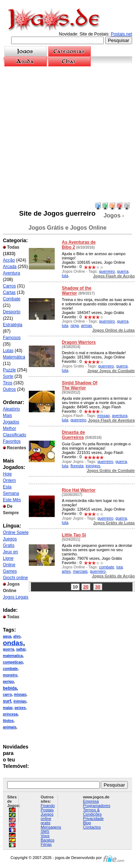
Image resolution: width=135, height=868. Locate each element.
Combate (12, 299)
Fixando (48, 806)
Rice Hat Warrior (79, 490)
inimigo (20, 701)
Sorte (8, 376)
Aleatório (11, 409)
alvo (17, 636)
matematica (13, 656)
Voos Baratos (48, 838)
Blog (87, 823)
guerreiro (107, 271)
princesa (10, 714)
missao (20, 695)
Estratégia (13, 325)
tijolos (8, 721)
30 (98, 587)
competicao (13, 662)
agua (7, 636)
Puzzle (9, 370)
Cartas (9, 292)
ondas (13, 643)
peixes (20, 708)
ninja (75, 325)
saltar (21, 649)
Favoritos (12, 441)
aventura (120, 416)
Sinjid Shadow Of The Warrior (80, 385)
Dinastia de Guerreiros (73, 435)
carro (7, 695)
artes (66, 571)
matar (8, 708)
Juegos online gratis (47, 818)
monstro (10, 675)
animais (10, 727)
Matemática (14, 357)
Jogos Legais (16, 597)
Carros (9, 286)
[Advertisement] (67, 134)
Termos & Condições (92, 812)
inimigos (93, 466)
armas (87, 325)
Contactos (92, 827)
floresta (77, 466)
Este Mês (12, 500)
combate (10, 669)
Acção (9, 260)
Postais (47, 810)
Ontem (9, 480)
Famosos (12, 338)
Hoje (7, 474)
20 (86, 587)
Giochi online (15, 578)
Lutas (8, 351)
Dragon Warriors (79, 342)
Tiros (8, 383)
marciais (80, 571)
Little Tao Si (74, 535)
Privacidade (93, 818)
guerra (8, 649)
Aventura (12, 273)
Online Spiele (16, 532)
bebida (10, 688)
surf (7, 701)
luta (65, 276)
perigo (8, 682)
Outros (9, 389)
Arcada (10, 267)
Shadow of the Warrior (77, 291)
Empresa (91, 801)
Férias (46, 844)
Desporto (12, 312)
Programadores (96, 806)
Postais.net (121, 34)
